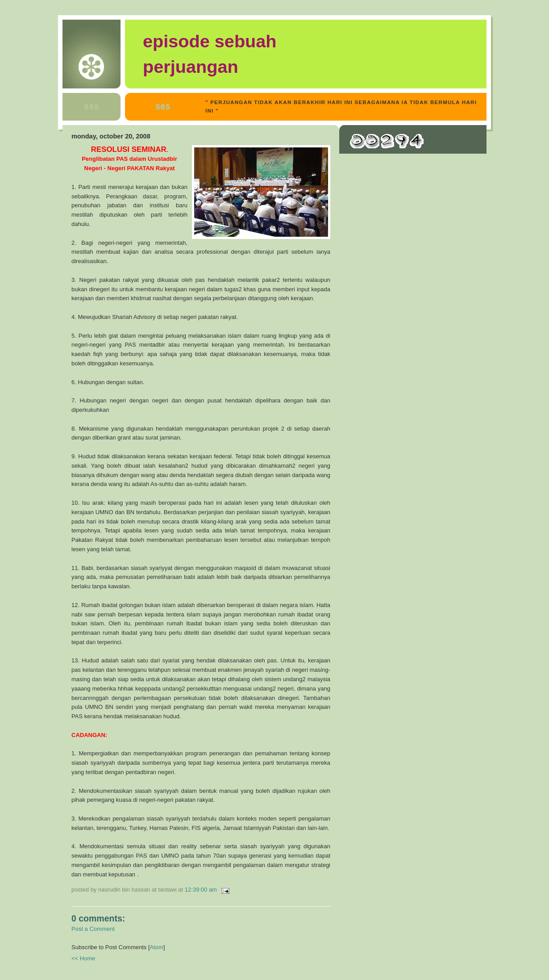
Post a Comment (93, 929)
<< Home (83, 958)
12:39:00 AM (202, 890)
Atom (157, 947)
